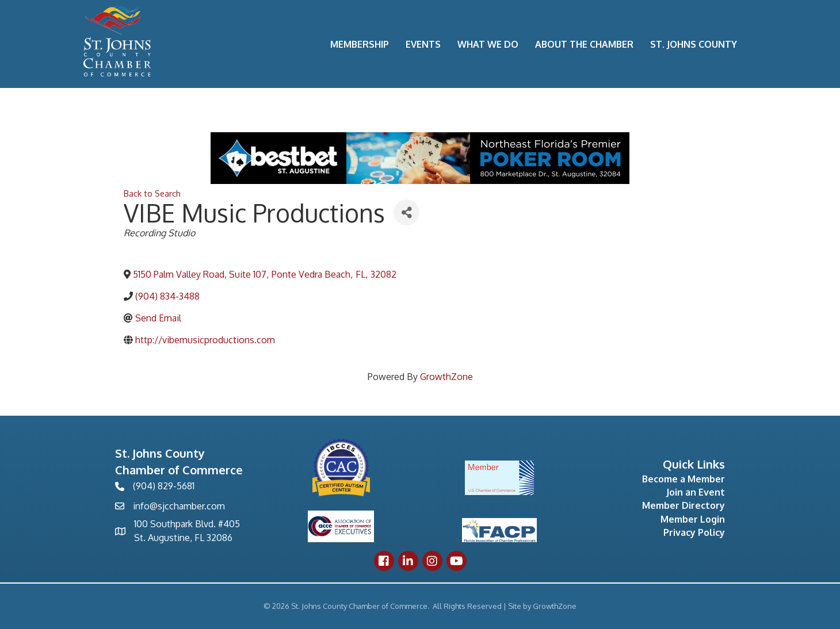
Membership (360, 44)
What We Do (488, 44)
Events (423, 44)
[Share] (406, 212)
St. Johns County (694, 44)
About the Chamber (584, 44)
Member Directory (684, 505)
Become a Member (684, 479)
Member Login (693, 519)
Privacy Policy (694, 532)
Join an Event (696, 492)
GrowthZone (446, 377)
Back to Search (152, 193)
